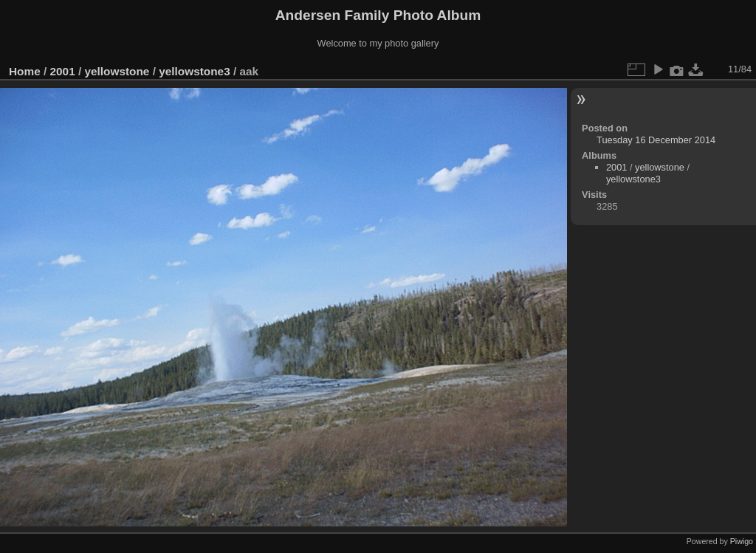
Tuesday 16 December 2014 (656, 140)
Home (25, 71)
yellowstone (117, 71)
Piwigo (742, 541)
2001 (63, 71)
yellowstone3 (194, 71)
